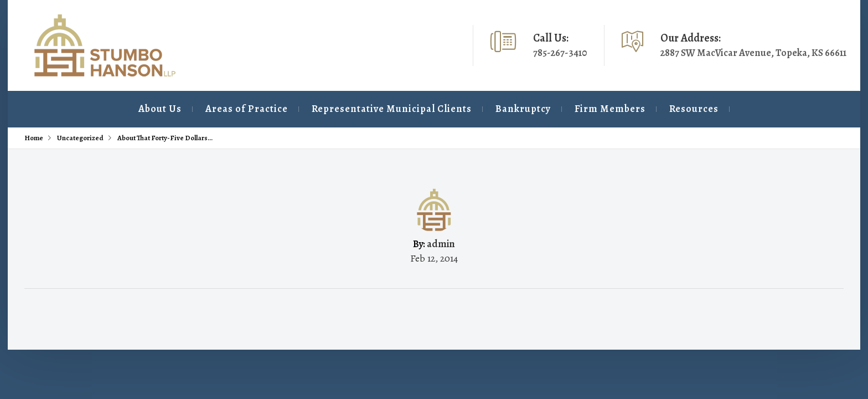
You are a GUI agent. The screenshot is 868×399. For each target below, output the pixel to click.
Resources (670, 109)
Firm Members (575, 109)
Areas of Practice (178, 109)
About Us (80, 109)
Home (34, 138)
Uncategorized (80, 138)
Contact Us (769, 109)
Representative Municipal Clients (334, 109)
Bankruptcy (477, 109)
